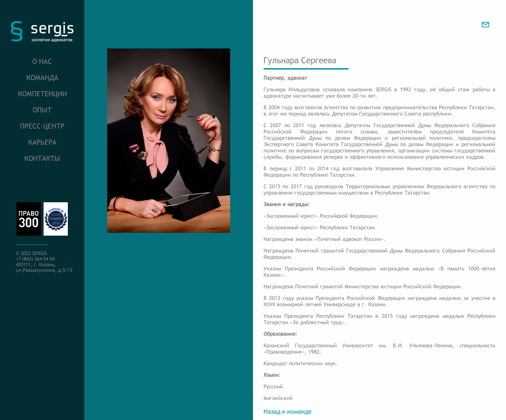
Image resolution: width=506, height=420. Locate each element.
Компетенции (42, 94)
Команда (42, 77)
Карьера (42, 142)
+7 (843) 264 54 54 (35, 259)
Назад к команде (288, 411)
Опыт (42, 110)
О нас (42, 61)
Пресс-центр (42, 126)
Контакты (42, 158)
